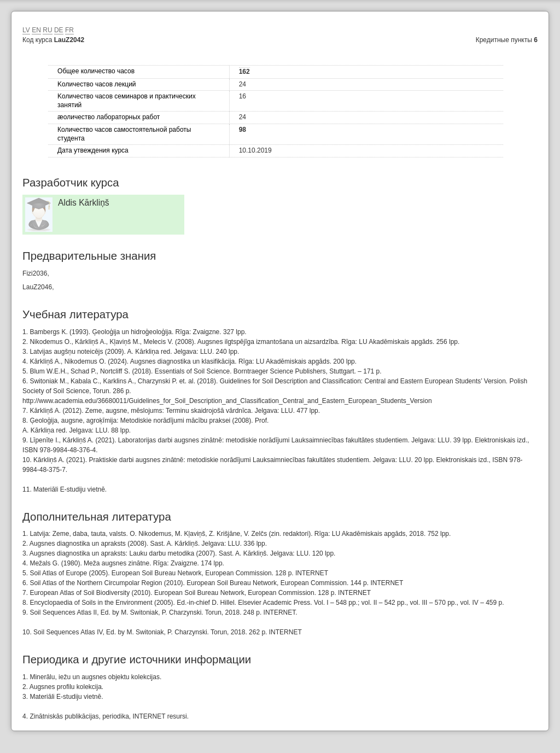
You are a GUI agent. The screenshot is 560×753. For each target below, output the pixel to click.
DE (59, 30)
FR (69, 30)
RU (47, 30)
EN (36, 30)
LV (26, 30)
